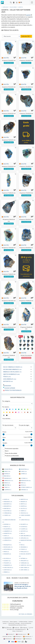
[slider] (4, 434)
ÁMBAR (7, 572)
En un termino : (7, 419)
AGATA (7, 499)
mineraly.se (27, 639)
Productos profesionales (12, 390)
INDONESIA (8, 478)
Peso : (4, 437)
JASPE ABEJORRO (26, 536)
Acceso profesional (26, 623)
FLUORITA (24, 529)
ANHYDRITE (8, 504)
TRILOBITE (7, 563)
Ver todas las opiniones (25, 614)
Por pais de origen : (24, 425)
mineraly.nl (8, 639)
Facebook (16, 628)
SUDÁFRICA (8, 490)
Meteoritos (8, 381)
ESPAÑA (24, 474)
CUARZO (7, 515)
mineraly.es (27, 636)
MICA (22, 545)
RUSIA (23, 485)
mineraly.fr (10, 634)
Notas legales (14, 622)
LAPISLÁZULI (24, 538)
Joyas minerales (10, 379)
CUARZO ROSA (25, 520)
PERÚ (23, 483)
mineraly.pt (18, 639)
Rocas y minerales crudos (13, 367)
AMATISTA (24, 499)
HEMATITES (8, 533)
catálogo (5, 7)
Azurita (21, 7)
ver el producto (9, 63)
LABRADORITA (8, 538)
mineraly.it (17, 636)
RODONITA (7, 554)
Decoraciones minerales (12, 369)
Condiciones (6, 622)
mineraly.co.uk (21, 634)
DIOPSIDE (7, 524)
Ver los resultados (18, 459)
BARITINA (7, 508)
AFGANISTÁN (8, 469)
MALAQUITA (8, 545)
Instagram (24, 628)
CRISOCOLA (24, 513)
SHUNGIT (7, 561)
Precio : (5, 432)
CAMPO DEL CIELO (26, 565)
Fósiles (7, 377)
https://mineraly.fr (17, 631)
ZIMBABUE (24, 490)
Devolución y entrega (14, 623)
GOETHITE (24, 531)
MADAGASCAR (26, 480)
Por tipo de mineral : (8, 425)
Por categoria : (6, 401)
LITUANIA (24, 478)
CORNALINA (8, 513)
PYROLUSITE (24, 552)
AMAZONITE (8, 502)
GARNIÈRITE (8, 531)
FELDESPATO (8, 529)
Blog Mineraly (7, 628)
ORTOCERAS (8, 549)
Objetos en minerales (11, 374)
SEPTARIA (24, 558)
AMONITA (24, 502)
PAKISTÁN (8, 485)
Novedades (7, 386)
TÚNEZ (7, 487)
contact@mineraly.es (20, 629)
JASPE (6, 536)
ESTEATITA (24, 527)
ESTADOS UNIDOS (26, 487)
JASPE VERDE (25, 570)
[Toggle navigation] (32, 2)
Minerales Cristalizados (12, 372)
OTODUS (24, 549)
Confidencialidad (23, 622)
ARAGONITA (8, 506)
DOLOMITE (24, 524)
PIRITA (6, 552)
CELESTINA (8, 511)
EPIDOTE (7, 527)
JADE (23, 533)
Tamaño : (5, 443)
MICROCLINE (8, 547)
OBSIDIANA (24, 547)
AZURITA (24, 506)
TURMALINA (25, 563)
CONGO (24, 471)
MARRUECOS (9, 480)
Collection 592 (26, 36)
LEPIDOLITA (8, 540)
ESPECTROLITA (8, 567)
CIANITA (23, 511)
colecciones (13, 7)
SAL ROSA (7, 558)
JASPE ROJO (8, 570)
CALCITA (24, 508)
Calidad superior (9, 388)
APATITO (24, 504)
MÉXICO (7, 483)
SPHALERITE (24, 561)
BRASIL (7, 471)
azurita (5, 58)
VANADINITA (8, 565)
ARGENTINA (25, 469)
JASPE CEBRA (25, 567)
